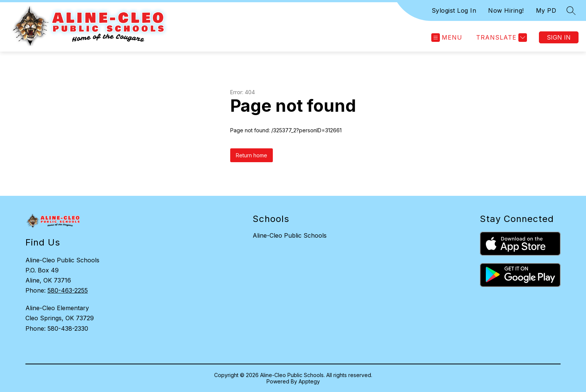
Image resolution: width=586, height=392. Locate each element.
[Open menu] (447, 38)
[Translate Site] (501, 38)
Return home (252, 155)
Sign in (559, 37)
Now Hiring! (506, 10)
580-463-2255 (68, 290)
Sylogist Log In (454, 10)
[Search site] (571, 10)
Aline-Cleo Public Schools (290, 235)
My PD (546, 10)
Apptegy (309, 381)
